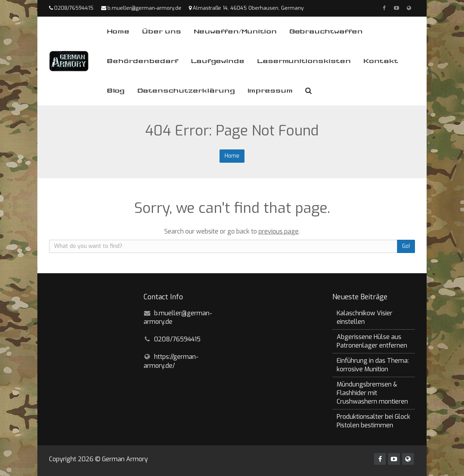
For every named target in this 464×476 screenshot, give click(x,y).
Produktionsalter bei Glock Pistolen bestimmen (373, 421)
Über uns (161, 31)
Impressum (270, 90)
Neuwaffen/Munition (235, 31)
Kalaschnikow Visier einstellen (365, 317)
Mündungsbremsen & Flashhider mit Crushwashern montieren (372, 393)
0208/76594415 (74, 8)
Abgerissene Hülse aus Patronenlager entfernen (372, 341)
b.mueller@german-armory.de (144, 8)
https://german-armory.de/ (171, 361)
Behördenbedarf (142, 61)
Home (118, 31)
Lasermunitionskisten (304, 61)
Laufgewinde (218, 61)
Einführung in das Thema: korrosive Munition (373, 365)
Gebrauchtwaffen (326, 31)
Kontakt (381, 61)
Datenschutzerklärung (186, 90)
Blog (116, 90)
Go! (406, 246)
